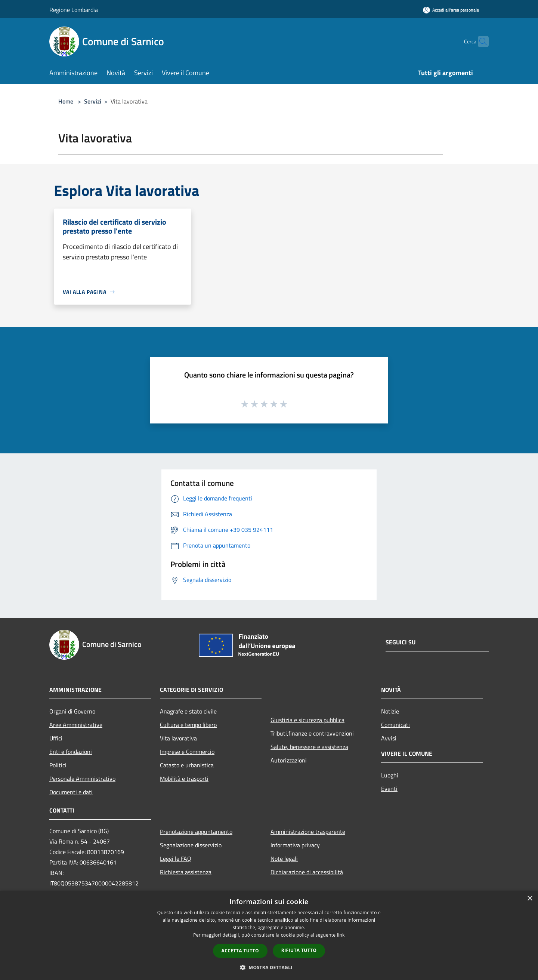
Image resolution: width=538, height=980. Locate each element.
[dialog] (269, 935)
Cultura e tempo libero (188, 725)
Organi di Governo (72, 711)
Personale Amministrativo (82, 779)
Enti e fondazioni (71, 752)
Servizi (93, 101)
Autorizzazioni (289, 760)
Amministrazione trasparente (308, 832)
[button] (269, 967)
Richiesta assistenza (186, 872)
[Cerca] (480, 41)
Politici (58, 765)
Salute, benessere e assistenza (309, 747)
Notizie (390, 711)
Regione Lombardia (74, 10)
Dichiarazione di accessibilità (307, 872)
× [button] (530, 899)
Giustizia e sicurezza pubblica (307, 720)
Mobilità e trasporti (184, 779)
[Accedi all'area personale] (451, 10)
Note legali (284, 859)
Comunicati (395, 725)
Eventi (389, 789)
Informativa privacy (295, 845)
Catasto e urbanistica (187, 765)
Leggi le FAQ (176, 859)
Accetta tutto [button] (240, 951)
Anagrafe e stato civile (188, 711)
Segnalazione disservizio (191, 845)
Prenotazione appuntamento (196, 832)
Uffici (56, 738)
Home (66, 101)
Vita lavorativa (178, 738)
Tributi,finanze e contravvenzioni (312, 733)
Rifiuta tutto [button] (299, 950)
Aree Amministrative (76, 725)
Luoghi (390, 775)
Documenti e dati (71, 792)
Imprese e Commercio (187, 752)
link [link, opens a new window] (341, 935)
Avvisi (389, 738)
